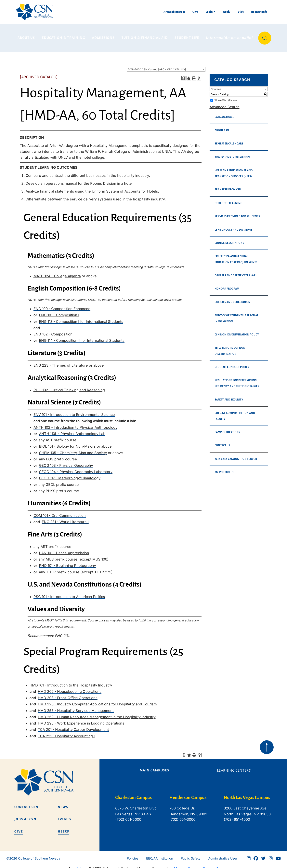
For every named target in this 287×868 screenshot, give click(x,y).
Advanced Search (225, 104)
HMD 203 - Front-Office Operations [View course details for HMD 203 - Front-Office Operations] (68, 695)
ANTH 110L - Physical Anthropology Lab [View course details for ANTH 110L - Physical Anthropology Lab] (72, 431)
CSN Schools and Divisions (234, 227)
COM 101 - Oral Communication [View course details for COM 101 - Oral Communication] (60, 513)
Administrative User (223, 855)
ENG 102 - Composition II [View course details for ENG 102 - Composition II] (54, 331)
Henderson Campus (188, 795)
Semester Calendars (229, 141)
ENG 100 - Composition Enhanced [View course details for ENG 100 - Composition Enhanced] (62, 306)
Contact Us (222, 443)
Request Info (259, 12)
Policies (133, 855)
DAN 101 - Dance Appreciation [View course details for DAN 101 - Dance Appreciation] (64, 550)
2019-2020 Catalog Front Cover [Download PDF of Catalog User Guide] (236, 456)
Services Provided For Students (237, 213)
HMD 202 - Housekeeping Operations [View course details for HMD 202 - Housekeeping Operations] (70, 689)
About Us (26, 36)
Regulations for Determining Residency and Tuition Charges (237, 381)
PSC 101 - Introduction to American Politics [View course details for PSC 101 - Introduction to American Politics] (69, 594)
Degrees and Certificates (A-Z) (236, 273)
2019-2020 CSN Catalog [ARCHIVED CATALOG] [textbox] (157, 67)
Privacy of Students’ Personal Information (237, 316)
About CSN (222, 128)
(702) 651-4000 (237, 817)
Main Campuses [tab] (155, 768)
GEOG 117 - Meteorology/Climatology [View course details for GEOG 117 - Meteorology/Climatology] (70, 475)
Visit (241, 12)
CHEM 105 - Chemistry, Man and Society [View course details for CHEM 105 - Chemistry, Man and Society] (73, 450)
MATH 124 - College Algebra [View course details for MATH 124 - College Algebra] (57, 273)
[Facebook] (256, 856)
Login (209, 12)
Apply (227, 12)
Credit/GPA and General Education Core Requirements (236, 256)
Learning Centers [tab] (234, 768)
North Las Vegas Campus (247, 795)
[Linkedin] (249, 856)
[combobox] (166, 66)
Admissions (103, 36)
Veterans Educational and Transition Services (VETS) (234, 170)
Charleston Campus (133, 795)
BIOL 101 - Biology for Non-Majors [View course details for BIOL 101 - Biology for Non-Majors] (67, 444)
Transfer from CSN (228, 187)
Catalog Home (224, 114)
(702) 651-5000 (128, 817)
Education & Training (63, 36)
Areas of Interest (174, 12)
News (63, 804)
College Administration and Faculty (235, 413)
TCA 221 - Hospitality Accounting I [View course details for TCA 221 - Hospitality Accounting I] (66, 733)
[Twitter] (263, 856)
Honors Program (227, 286)
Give (195, 12)
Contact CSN (26, 804)
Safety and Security (229, 397)
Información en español (229, 36)
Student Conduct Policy (232, 364)
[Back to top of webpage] (267, 744)
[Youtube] (278, 856)
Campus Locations (228, 429)
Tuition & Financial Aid (145, 36)
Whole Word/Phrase (226, 97)
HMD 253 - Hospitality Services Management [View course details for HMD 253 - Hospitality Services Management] (76, 708)
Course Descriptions (229, 240)
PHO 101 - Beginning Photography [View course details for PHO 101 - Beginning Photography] (67, 563)
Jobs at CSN (25, 817)
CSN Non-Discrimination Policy (237, 332)
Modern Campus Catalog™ (196, 866)
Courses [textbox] (216, 86)
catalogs (80, 866)
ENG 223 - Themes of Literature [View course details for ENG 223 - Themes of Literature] (61, 362)
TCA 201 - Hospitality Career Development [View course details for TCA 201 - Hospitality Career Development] (73, 727)
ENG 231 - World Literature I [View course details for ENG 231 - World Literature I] (65, 519)
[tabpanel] (194, 809)
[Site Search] (265, 37)
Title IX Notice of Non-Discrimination (231, 348)
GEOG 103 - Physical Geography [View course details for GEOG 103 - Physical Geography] (66, 463)
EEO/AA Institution (160, 855)
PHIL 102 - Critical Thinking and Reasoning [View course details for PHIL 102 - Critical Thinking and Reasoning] (69, 387)
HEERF (63, 829)
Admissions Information (232, 154)
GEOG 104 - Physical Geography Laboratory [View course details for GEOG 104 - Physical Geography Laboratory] (76, 469)
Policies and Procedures (232, 299)
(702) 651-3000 (182, 817)
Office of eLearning (228, 200)
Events (65, 817)
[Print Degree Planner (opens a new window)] (184, 75)
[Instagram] (271, 856)
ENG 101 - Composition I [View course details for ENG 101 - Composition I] (59, 312)
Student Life (187, 36)
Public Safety (191, 855)
